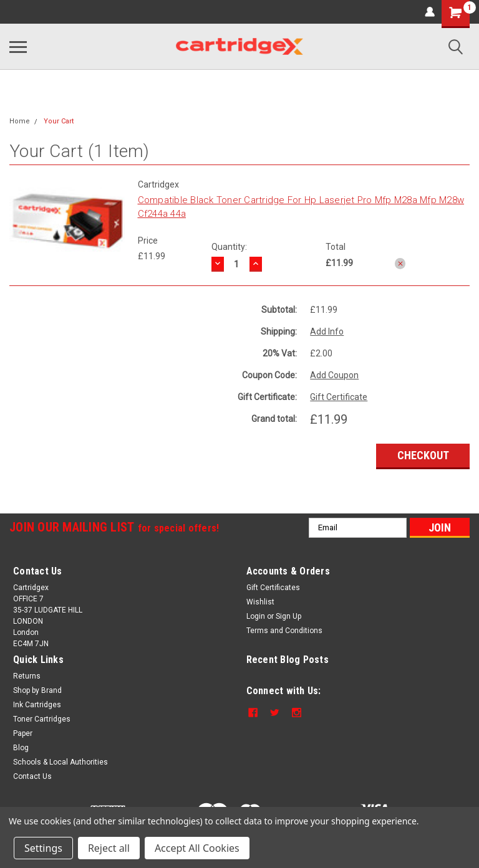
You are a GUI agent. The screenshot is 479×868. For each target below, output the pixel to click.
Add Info (327, 331)
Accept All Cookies (197, 848)
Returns (27, 676)
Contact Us (32, 776)
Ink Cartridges (37, 705)
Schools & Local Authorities (60, 762)
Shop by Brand (37, 690)
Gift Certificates (273, 588)
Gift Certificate (339, 397)
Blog (21, 748)
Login (256, 616)
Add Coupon (334, 375)
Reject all (109, 848)
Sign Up (288, 616)
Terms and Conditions (284, 631)
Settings (43, 848)
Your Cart (59, 121)
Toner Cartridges (42, 719)
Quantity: (229, 247)
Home (20, 121)
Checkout (423, 455)
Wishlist (260, 602)
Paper (23, 733)
